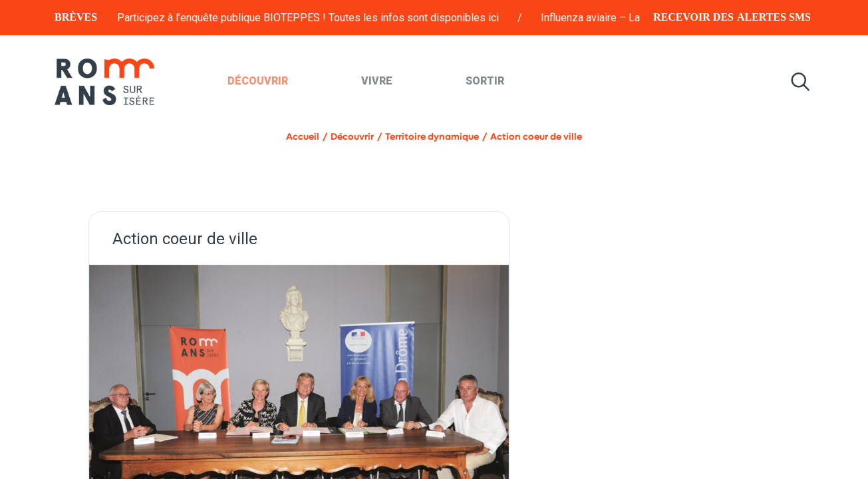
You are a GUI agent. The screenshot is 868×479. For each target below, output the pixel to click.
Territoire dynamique (432, 137)
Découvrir (258, 81)
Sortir (485, 81)
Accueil (303, 137)
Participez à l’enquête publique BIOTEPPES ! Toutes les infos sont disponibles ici (329, 18)
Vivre (377, 81)
